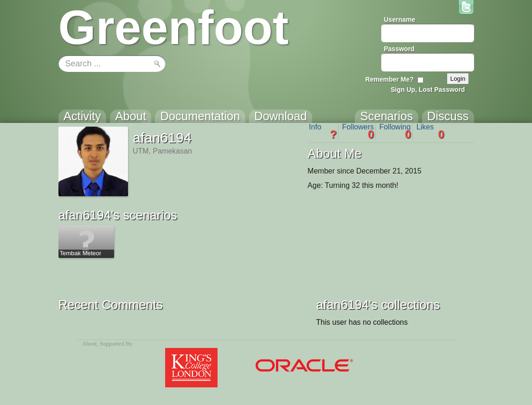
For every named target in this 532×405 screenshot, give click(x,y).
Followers (358, 131)
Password (399, 49)
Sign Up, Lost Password (428, 90)
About (90, 344)
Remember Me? (390, 79)
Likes (430, 131)
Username (400, 19)
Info (323, 131)
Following (395, 131)
